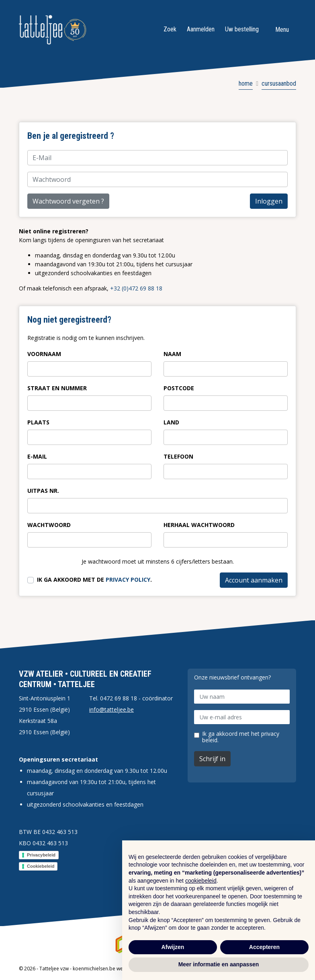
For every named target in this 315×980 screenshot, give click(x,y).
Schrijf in (212, 759)
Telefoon (178, 456)
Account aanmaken (254, 580)
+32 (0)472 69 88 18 (136, 288)
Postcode (179, 388)
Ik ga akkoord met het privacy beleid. (241, 737)
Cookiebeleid (41, 866)
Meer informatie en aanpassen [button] (219, 964)
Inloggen (269, 201)
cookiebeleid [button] (201, 881)
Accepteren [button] (264, 947)
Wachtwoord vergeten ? (68, 201)
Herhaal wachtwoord (199, 525)
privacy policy (128, 580)
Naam (172, 354)
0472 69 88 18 (119, 698)
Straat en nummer (57, 388)
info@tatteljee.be (111, 709)
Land (171, 422)
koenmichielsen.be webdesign (107, 969)
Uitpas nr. (43, 491)
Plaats (38, 422)
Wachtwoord (49, 525)
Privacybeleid (41, 855)
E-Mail (37, 456)
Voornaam (44, 354)
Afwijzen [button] (173, 947)
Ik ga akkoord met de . (94, 580)
